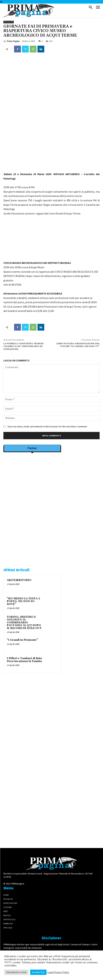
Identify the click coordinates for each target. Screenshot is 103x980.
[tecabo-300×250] (29, 557)
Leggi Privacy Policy (58, 972)
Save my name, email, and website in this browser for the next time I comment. (47, 426)
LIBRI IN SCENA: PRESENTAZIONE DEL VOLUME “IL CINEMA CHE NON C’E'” (78, 345)
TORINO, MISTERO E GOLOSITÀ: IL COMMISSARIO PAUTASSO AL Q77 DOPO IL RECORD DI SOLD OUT (24, 623)
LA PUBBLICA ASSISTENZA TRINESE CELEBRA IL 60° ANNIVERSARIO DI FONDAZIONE (24, 346)
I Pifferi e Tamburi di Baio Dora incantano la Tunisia (24, 660)
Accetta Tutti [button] (38, 972)
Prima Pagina (13, 41)
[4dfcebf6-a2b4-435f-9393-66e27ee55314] (32, 838)
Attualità (9, 22)
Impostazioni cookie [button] (16, 972)
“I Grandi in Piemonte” (22, 640)
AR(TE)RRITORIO (19, 580)
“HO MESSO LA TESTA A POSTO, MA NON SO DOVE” (23, 601)
